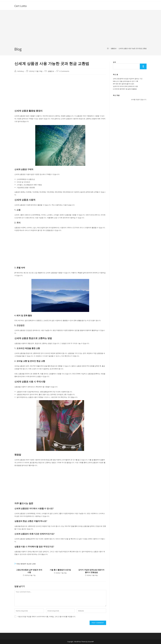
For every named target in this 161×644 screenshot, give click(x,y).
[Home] (108, 48)
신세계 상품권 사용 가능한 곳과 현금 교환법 (133, 48)
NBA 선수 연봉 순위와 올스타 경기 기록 (126, 81)
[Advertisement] (81, 30)
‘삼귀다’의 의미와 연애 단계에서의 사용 (125, 86)
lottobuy (21, 71)
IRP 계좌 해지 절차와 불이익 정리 (124, 84)
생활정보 (51, 71)
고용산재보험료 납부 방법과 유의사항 (29, 571)
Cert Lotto (21, 6)
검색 (114, 62)
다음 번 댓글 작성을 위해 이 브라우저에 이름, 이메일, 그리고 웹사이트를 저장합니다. (47, 616)
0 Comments (64, 71)
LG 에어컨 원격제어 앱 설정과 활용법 (125, 89)
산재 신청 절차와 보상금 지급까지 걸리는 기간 (128, 79)
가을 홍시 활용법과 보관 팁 (60, 570)
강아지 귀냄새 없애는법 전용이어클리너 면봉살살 (91, 571)
